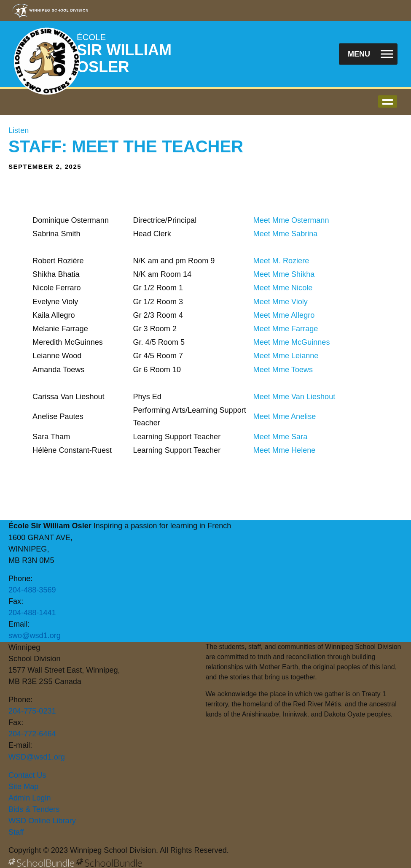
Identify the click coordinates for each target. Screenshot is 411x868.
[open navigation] (368, 54)
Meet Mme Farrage (286, 329)
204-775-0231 (32, 711)
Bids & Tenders (34, 809)
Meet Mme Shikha (284, 274)
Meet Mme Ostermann (291, 220)
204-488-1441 (32, 613)
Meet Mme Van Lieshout (294, 397)
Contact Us (27, 775)
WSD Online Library (42, 821)
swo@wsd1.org (35, 635)
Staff (16, 832)
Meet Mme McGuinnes (292, 342)
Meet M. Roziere (281, 261)
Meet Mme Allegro (284, 315)
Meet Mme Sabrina (286, 234)
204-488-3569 (32, 590)
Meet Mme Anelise (285, 416)
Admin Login (30, 798)
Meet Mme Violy (281, 302)
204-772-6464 (32, 734)
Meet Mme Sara (281, 437)
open (388, 101)
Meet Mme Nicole (283, 288)
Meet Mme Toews (283, 370)
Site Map (23, 787)
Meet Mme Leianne (286, 356)
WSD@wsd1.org (37, 757)
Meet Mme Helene (285, 450)
